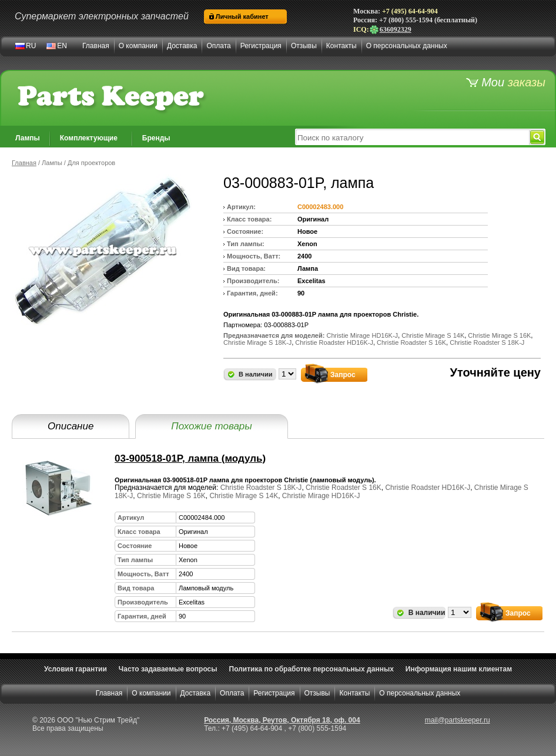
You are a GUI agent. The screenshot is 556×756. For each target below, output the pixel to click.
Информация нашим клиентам (459, 669)
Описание (71, 426)
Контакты (341, 46)
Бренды (156, 138)
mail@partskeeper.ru (458, 720)
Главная (96, 46)
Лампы (28, 138)
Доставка (182, 46)
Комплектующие (89, 138)
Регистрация (261, 46)
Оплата (218, 46)
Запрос (343, 375)
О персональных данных (407, 46)
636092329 (390, 29)
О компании (138, 46)
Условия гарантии (76, 669)
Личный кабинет (242, 16)
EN (62, 46)
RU (31, 46)
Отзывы (304, 46)
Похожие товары (211, 426)
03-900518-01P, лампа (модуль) (190, 458)
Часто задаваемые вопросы (168, 669)
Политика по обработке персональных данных (312, 669)
